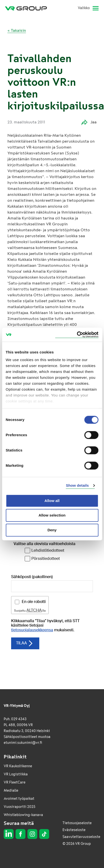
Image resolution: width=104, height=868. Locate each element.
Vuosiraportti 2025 (20, 807)
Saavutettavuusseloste (81, 837)
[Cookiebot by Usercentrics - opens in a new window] (77, 335)
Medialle (11, 791)
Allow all (52, 501)
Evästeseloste (74, 830)
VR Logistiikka (16, 774)
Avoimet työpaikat (19, 799)
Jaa (89, 122)
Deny (52, 530)
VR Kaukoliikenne (18, 766)
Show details (77, 485)
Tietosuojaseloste (77, 823)
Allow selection (52, 515)
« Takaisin (17, 30)
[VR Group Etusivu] (28, 8)
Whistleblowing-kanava (23, 815)
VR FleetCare (15, 782)
